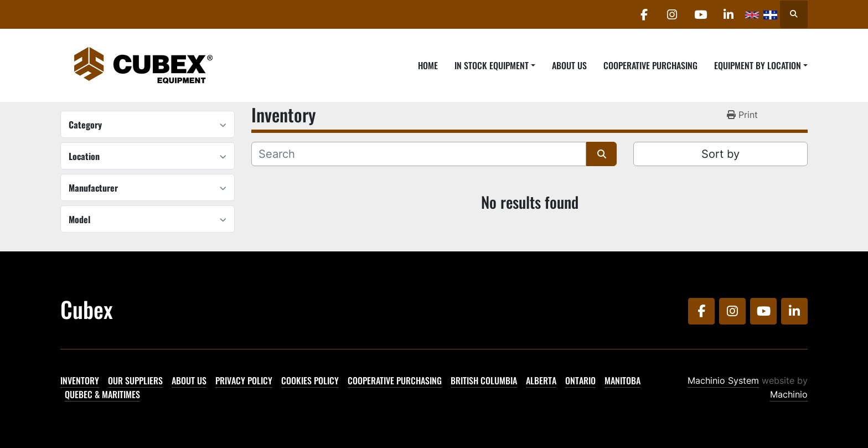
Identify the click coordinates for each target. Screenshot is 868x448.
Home (428, 65)
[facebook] (644, 14)
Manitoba (622, 380)
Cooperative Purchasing (650, 65)
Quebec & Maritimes (102, 394)
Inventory (80, 380)
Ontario (580, 380)
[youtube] (700, 14)
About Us (569, 65)
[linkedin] (728, 14)
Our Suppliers (135, 380)
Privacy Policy (244, 380)
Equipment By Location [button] (758, 65)
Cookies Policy (310, 380)
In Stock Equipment (492, 65)
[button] (495, 65)
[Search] (419, 154)
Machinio (789, 394)
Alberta (541, 380)
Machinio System (723, 380)
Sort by (720, 154)
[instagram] (672, 14)
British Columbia (484, 380)
